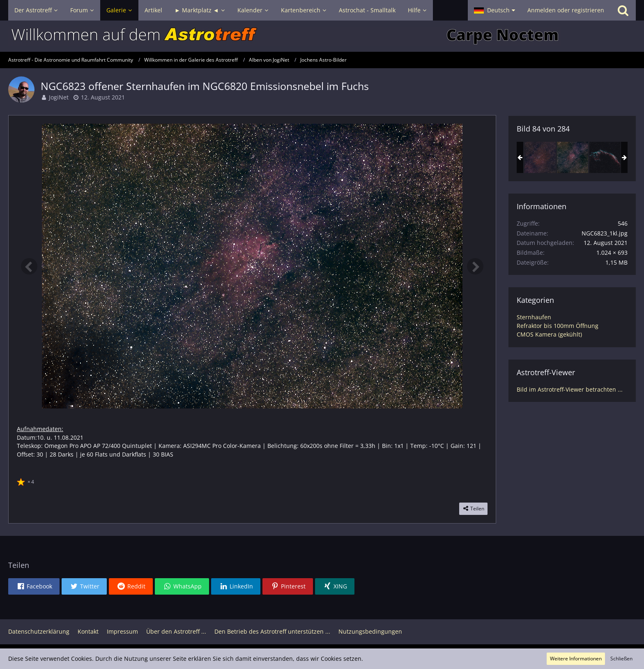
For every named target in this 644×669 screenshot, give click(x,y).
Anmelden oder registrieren (566, 10)
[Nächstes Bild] (475, 266)
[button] (494, 10)
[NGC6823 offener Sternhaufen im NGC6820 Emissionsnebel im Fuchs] (573, 157)
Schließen (621, 659)
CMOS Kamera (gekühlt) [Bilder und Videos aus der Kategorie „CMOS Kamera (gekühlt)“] (549, 334)
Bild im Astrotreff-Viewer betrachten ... (570, 389)
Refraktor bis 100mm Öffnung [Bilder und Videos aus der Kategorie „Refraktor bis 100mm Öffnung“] (558, 326)
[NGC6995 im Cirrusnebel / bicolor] (605, 157)
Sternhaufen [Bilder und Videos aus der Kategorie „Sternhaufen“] (534, 317)
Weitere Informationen (576, 659)
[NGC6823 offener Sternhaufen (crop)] (540, 157)
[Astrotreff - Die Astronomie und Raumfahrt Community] (322, 36)
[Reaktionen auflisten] (26, 481)
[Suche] (623, 10)
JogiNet (59, 97)
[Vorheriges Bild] (29, 266)
